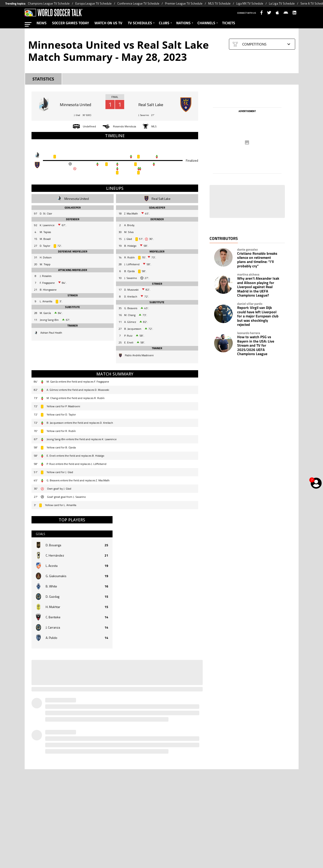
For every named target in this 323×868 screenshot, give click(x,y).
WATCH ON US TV (108, 23)
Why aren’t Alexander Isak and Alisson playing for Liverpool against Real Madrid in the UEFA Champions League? (258, 287)
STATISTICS (43, 79)
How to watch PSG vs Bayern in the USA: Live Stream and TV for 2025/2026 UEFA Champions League (256, 345)
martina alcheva (248, 274)
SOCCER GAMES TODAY (71, 23)
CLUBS (164, 23)
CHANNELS (206, 23)
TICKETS (229, 23)
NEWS (42, 23)
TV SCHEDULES (140, 23)
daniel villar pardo (250, 304)
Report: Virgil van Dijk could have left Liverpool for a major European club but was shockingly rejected (258, 316)
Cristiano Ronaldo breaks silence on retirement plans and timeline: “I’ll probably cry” (257, 260)
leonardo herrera (249, 333)
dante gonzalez (247, 249)
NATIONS (183, 23)
